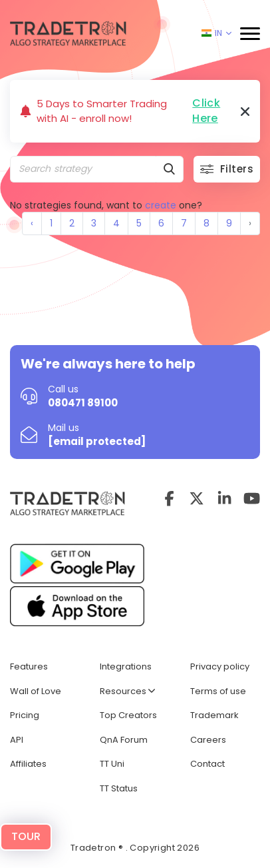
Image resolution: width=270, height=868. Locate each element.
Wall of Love (36, 691)
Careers (208, 740)
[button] (250, 34)
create (161, 205)
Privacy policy (220, 666)
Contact (207, 764)
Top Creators (128, 715)
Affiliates (28, 764)
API (17, 740)
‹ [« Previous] (32, 223)
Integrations (126, 666)
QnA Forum (124, 740)
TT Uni (112, 764)
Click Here (206, 111)
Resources (127, 691)
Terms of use (218, 691)
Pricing (25, 715)
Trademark (214, 715)
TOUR (26, 836)
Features (29, 666)
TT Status (119, 788)
